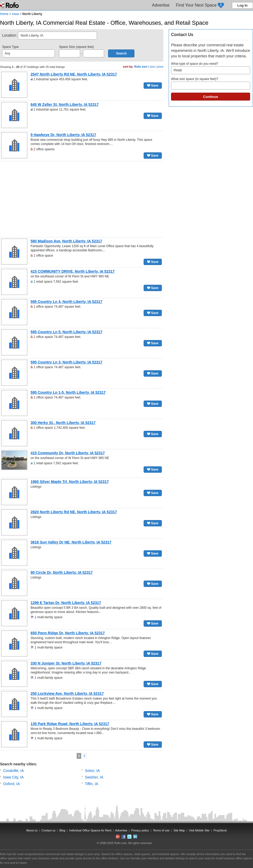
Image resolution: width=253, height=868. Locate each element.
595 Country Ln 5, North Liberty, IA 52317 (66, 332)
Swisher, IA (94, 777)
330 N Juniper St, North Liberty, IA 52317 (66, 663)
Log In (243, 5)
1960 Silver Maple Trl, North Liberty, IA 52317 (70, 482)
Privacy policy (140, 830)
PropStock (220, 830)
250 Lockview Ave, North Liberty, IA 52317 (67, 694)
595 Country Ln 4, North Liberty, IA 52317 (66, 302)
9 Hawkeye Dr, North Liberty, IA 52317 (63, 135)
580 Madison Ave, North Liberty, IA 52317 (66, 241)
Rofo (10, 5)
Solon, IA (92, 771)
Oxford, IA (11, 784)
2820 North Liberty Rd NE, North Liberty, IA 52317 (74, 512)
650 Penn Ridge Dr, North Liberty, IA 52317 (68, 633)
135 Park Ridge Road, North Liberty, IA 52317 (70, 724)
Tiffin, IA (92, 784)
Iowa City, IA (13, 777)
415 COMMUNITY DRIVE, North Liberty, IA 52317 (73, 271)
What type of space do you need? (211, 68)
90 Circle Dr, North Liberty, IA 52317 (62, 572)
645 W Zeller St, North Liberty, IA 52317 (65, 104)
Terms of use (161, 830)
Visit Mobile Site (199, 830)
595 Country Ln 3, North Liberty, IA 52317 (66, 362)
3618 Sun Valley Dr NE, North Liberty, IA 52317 (71, 542)
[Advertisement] (82, 199)
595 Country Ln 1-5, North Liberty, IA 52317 (68, 392)
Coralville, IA (14, 771)
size (152, 67)
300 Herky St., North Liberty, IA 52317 (63, 423)
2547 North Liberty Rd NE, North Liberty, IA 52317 (74, 74)
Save (153, 86)
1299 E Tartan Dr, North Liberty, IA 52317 (66, 603)
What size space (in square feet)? (211, 83)
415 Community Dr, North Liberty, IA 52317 (68, 453)
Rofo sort (141, 67)
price (160, 67)
